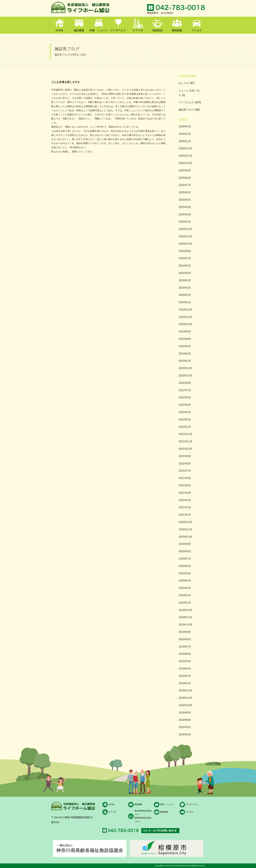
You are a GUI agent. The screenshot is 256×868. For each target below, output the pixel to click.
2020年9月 (185, 544)
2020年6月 (185, 566)
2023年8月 (185, 339)
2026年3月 (185, 134)
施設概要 (79, 30)
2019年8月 (185, 639)
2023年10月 (186, 324)
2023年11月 (186, 317)
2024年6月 (185, 266)
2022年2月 (185, 420)
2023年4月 (185, 354)
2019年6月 (185, 654)
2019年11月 (186, 617)
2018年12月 (186, 690)
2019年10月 (186, 625)
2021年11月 (186, 441)
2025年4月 (185, 207)
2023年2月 (185, 361)
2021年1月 (185, 515)
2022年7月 (185, 390)
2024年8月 (185, 251)
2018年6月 (185, 727)
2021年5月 (185, 485)
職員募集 (177, 30)
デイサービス (118, 30)
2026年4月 (185, 126)
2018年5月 (185, 734)
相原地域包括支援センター (143, 820)
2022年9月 (185, 383)
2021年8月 (185, 464)
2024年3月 (185, 288)
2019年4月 (185, 669)
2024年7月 (185, 258)
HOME (59, 30)
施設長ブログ (186, 110)
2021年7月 (185, 471)
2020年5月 (185, 573)
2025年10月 (186, 163)
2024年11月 (186, 236)
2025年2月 (185, 222)
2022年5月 (185, 397)
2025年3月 (185, 214)
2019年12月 (186, 610)
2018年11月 (186, 698)
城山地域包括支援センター (143, 813)
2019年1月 (185, 683)
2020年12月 (186, 522)
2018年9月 (185, 713)
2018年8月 (185, 720)
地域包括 (157, 30)
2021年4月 (185, 493)
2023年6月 (185, 346)
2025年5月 (185, 200)
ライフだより (186, 102)
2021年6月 (185, 478)
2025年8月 (185, 178)
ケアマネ (138, 30)
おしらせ (184, 83)
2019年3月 (185, 676)
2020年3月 (185, 588)
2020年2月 (185, 595)
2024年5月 (185, 273)
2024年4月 (185, 280)
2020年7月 (185, 559)
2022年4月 (185, 405)
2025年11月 (186, 156)
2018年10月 (186, 705)
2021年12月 (186, 434)
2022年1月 (185, 427)
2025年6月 (185, 192)
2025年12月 (186, 148)
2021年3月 (185, 500)
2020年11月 (186, 529)
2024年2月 (185, 295)
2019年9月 (185, 632)
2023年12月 (186, 310)
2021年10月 (186, 449)
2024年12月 (186, 229)
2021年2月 (185, 507)
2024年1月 (185, 302)
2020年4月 (185, 581)
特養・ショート (99, 30)
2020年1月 (185, 603)
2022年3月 (185, 412)
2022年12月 (186, 368)
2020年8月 (185, 551)
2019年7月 (185, 647)
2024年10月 (186, 244)
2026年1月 (185, 141)
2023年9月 (185, 332)
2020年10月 (186, 537)
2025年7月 (185, 185)
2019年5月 (185, 661)
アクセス (197, 30)
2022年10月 (186, 376)
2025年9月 (185, 170)
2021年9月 (185, 456)
